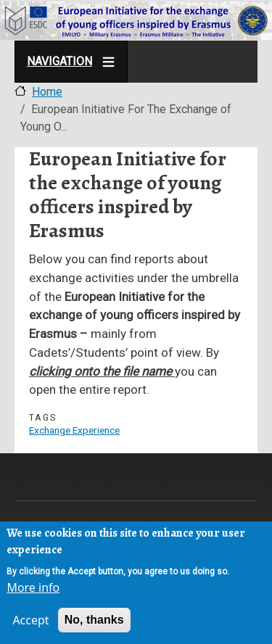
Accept (30, 622)
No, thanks (94, 621)
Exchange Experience (74, 430)
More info (33, 589)
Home (47, 92)
